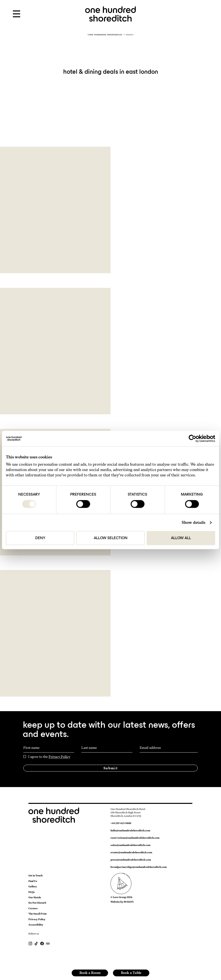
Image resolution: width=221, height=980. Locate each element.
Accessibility (36, 925)
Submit (110, 768)
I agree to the (49, 757)
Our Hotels (35, 897)
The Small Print (38, 914)
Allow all (181, 538)
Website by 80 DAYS (122, 902)
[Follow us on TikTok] (36, 943)
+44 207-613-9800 (121, 823)
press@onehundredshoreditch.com (131, 860)
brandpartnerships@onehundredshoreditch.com (139, 867)
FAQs (32, 892)
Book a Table (131, 973)
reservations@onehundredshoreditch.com (135, 838)
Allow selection (111, 538)
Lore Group (119, 897)
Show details (193, 522)
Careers (33, 908)
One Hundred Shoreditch (105, 34)
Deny (40, 538)
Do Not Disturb (37, 903)
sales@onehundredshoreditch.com (131, 845)
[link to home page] (111, 14)
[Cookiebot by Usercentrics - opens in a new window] (194, 439)
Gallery (33, 886)
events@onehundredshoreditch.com (131, 852)
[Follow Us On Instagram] (31, 943)
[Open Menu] (17, 14)
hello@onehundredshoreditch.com (130, 830)
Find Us (33, 881)
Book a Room (90, 973)
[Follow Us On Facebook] (42, 943)
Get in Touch (35, 876)
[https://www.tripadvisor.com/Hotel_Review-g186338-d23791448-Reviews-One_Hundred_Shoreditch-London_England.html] (48, 943)
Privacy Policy (59, 757)
